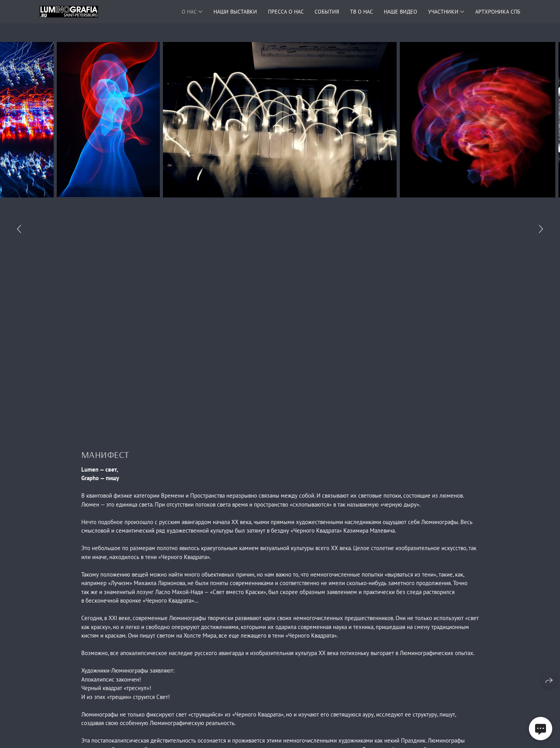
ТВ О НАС (361, 12)
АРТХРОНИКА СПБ (498, 12)
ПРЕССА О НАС (286, 12)
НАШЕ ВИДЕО (401, 12)
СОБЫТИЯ (327, 12)
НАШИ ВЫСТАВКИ (235, 12)
